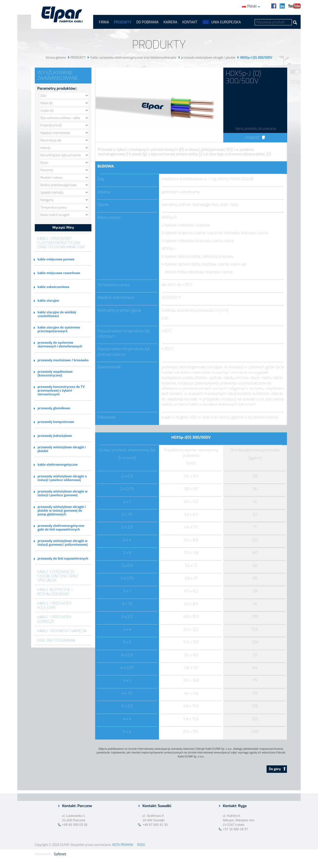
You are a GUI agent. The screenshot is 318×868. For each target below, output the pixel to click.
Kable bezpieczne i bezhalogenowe (55, 592)
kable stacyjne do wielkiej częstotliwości (57, 314)
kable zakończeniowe (53, 287)
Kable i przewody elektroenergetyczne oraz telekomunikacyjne (133, 58)
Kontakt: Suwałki (157, 806)
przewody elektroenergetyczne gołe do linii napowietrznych (61, 528)
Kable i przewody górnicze (54, 619)
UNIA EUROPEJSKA (226, 22)
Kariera (170, 22)
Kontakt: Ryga (235, 806)
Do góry (277, 769)
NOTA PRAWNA (123, 845)
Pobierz (255, 138)
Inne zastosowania (56, 640)
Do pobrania (147, 22)
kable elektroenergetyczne (58, 465)
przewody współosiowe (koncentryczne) (55, 373)
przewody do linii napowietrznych (63, 558)
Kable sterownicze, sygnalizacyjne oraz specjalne (58, 576)
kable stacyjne (48, 301)
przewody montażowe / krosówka (63, 360)
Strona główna (56, 58)
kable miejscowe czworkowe (59, 273)
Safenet (60, 854)
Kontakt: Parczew (77, 806)
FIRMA (104, 22)
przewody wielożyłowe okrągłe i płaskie (208, 58)
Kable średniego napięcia (62, 631)
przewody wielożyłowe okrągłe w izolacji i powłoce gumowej (63, 493)
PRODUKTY (123, 22)
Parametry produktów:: (57, 88)
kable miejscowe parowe (56, 259)
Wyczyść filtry (63, 227)
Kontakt (190, 22)
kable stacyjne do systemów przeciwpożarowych (59, 329)
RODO (141, 845)
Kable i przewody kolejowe (54, 605)
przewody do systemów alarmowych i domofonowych (60, 344)
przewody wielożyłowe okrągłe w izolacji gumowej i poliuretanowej (63, 543)
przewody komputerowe (56, 422)
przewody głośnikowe (54, 408)
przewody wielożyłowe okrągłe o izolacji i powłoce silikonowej (62, 478)
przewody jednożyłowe (55, 436)
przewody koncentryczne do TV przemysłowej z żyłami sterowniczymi (61, 391)
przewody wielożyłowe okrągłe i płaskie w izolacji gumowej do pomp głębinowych (62, 511)
